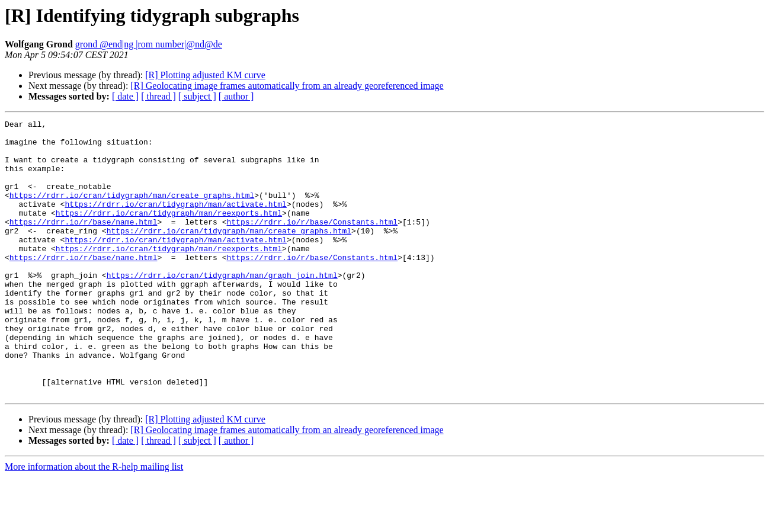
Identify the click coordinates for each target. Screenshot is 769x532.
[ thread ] (158, 96)
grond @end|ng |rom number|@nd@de (149, 44)
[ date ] (125, 96)
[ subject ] (197, 96)
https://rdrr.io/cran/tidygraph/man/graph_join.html (222, 307)
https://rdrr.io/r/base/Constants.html (312, 243)
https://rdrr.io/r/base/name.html (84, 243)
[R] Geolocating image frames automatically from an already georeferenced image (287, 86)
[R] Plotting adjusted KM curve (205, 75)
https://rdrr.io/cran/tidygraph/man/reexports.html (169, 232)
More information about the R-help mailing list (94, 522)
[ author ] (236, 96)
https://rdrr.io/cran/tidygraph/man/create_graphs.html (132, 211)
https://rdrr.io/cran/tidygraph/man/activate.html (175, 222)
